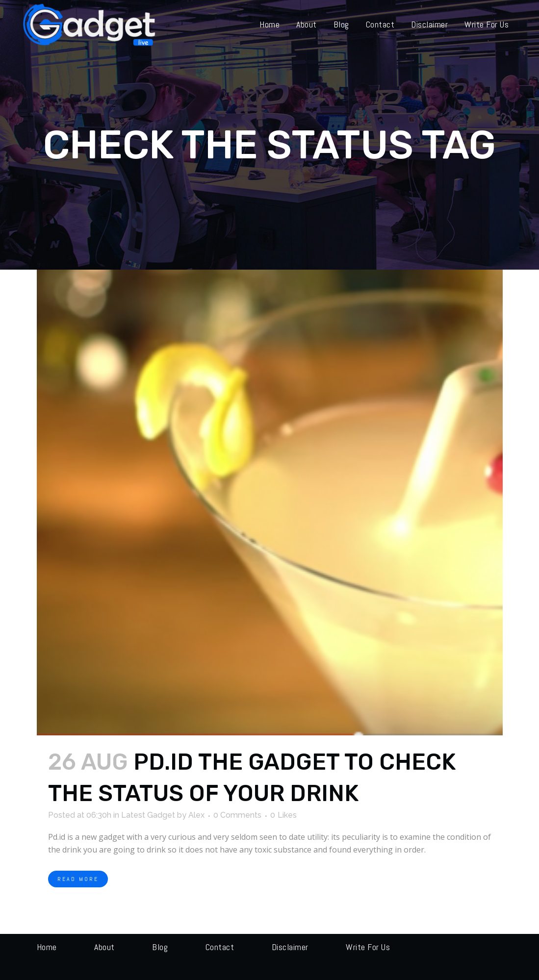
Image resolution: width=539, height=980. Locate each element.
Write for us (368, 947)
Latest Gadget (148, 815)
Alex (196, 815)
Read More (78, 879)
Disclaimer (290, 947)
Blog (160, 947)
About (104, 947)
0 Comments (237, 815)
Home (47, 947)
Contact (220, 947)
